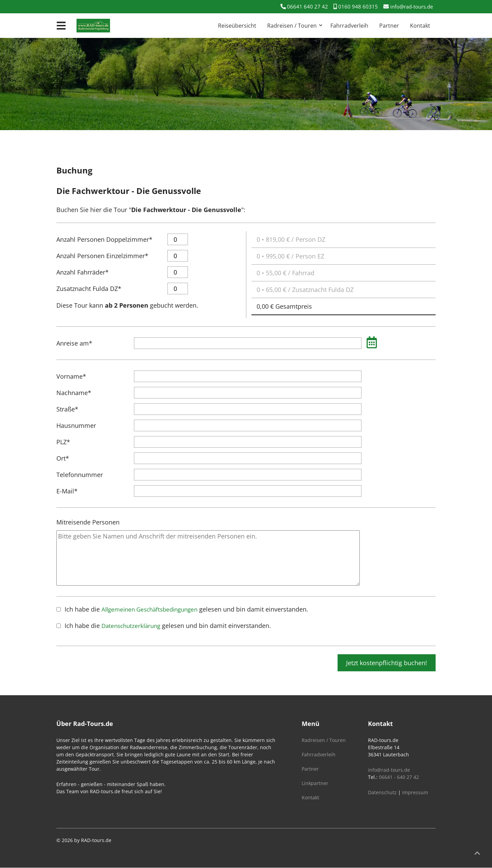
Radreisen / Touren (292, 26)
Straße (71, 407)
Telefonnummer (80, 475)
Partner (389, 26)
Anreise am (74, 341)
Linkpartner (315, 783)
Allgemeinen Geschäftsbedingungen (153, 610)
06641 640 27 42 (300, 6)
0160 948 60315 (351, 6)
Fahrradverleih (349, 26)
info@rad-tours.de (406, 6)
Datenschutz (382, 793)
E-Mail (71, 489)
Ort (71, 457)
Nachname (74, 391)
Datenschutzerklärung (133, 626)
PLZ (71, 440)
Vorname (71, 375)
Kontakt (420, 26)
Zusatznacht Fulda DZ (89, 287)
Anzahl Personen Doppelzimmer (104, 238)
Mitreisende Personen (88, 522)
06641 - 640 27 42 (399, 777)
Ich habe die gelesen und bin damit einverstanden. (190, 609)
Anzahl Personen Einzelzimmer (102, 254)
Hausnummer (76, 426)
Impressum (415, 793)
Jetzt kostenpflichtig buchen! (387, 663)
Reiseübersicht (237, 26)
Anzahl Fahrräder (83, 270)
